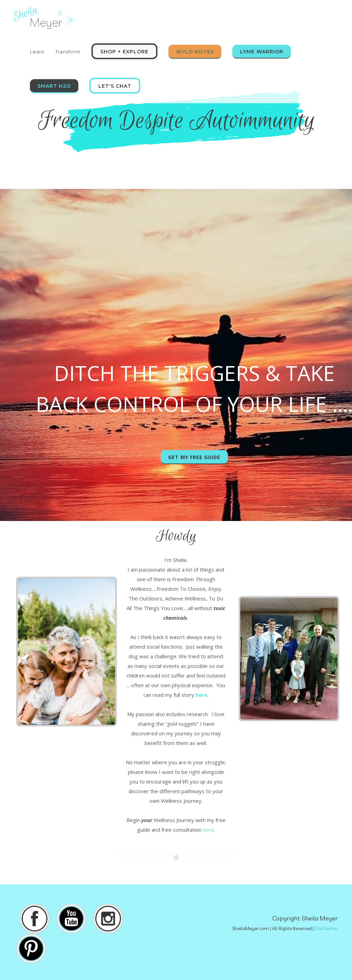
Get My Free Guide (194, 457)
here (208, 830)
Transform (68, 52)
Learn (37, 52)
